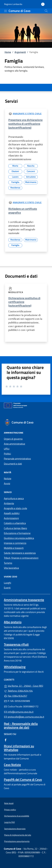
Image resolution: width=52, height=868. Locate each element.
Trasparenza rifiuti (16, 644)
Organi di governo (13, 439)
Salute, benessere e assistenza (20, 553)
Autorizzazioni (11, 518)
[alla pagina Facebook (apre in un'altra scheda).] (6, 740)
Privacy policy (10, 810)
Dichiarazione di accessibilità (17, 816)
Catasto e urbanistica (15, 523)
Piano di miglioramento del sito (18, 835)
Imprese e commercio (15, 543)
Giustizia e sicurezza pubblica (19, 538)
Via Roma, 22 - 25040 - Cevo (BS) (26, 686)
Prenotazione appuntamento (17, 841)
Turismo (8, 563)
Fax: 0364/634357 (16, 696)
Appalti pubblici (12, 513)
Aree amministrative (14, 444)
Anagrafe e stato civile (27, 114)
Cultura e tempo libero (15, 528)
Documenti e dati (13, 464)
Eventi (7, 588)
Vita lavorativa (11, 568)
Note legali (9, 803)
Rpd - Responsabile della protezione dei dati (21, 725)
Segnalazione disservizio (15, 829)
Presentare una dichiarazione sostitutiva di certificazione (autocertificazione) (25, 124)
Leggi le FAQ (9, 822)
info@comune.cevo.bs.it (19, 712)
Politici (7, 454)
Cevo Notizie (12, 765)
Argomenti (20, 52)
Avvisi (7, 483)
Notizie (8, 478)
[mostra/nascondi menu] (6, 11)
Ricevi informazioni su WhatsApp (19, 748)
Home (8, 52)
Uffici (7, 449)
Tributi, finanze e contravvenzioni (21, 558)
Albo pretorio (13, 622)
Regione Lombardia (13, 4)
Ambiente (9, 503)
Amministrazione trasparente (24, 600)
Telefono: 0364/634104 (18, 691)
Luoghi (7, 583)
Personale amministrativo (17, 459)
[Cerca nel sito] (46, 11)
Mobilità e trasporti (14, 548)
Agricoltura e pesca (14, 498)
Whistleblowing (15, 667)
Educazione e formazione (17, 533)
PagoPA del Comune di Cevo (23, 779)
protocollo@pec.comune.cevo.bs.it (24, 717)
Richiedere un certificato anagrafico (23, 211)
